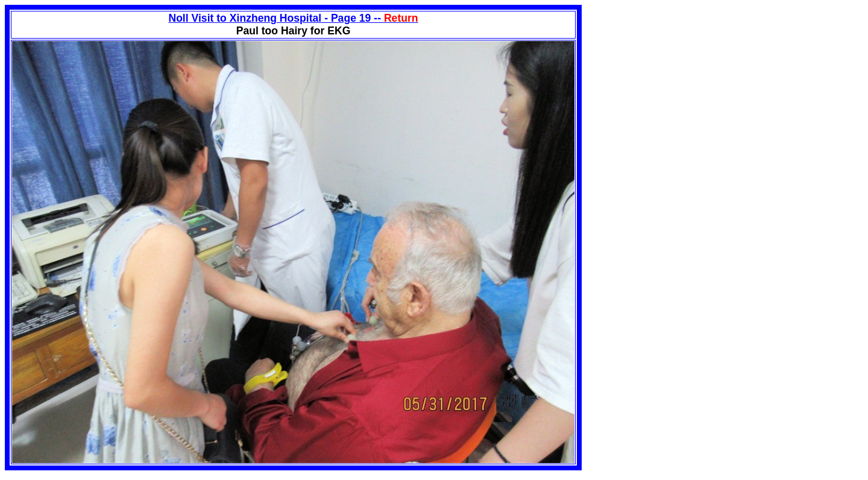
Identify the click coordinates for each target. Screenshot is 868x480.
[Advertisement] (683, 89)
